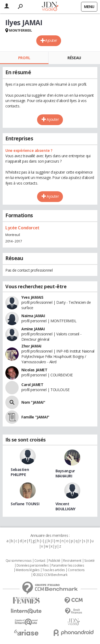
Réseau (74, 58)
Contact (40, 561)
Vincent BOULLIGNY (65, 506)
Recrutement (72, 561)
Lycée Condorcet (22, 228)
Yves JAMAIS (32, 297)
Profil (24, 58)
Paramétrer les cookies (68, 566)
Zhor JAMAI (31, 346)
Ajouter (51, 40)
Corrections (76, 570)
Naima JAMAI (33, 316)
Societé (89, 561)
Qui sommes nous (19, 561)
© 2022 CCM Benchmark (50, 575)
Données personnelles (33, 566)
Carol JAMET (32, 385)
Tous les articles (54, 570)
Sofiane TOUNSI (25, 504)
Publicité (54, 561)
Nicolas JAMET (34, 370)
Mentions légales (27, 570)
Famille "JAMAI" (35, 417)
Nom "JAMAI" (33, 402)
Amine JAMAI (33, 329)
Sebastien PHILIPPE (20, 472)
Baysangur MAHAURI (65, 473)
